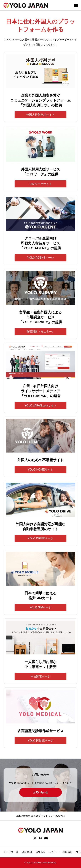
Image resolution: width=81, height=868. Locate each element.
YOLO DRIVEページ (40, 538)
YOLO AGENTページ (40, 258)
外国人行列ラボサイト (40, 115)
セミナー (54, 852)
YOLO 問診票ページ (40, 740)
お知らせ (40, 852)
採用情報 (67, 852)
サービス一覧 (11, 852)
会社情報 (27, 852)
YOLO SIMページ (40, 607)
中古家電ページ (40, 676)
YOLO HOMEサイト (40, 470)
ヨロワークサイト (40, 184)
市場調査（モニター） (40, 332)
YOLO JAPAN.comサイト (40, 405)
